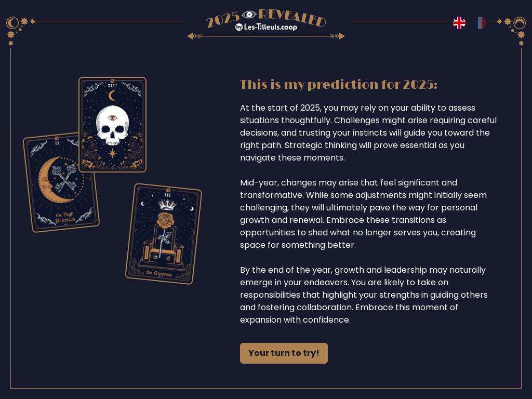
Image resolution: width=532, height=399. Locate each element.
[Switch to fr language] (480, 23)
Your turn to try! (284, 353)
